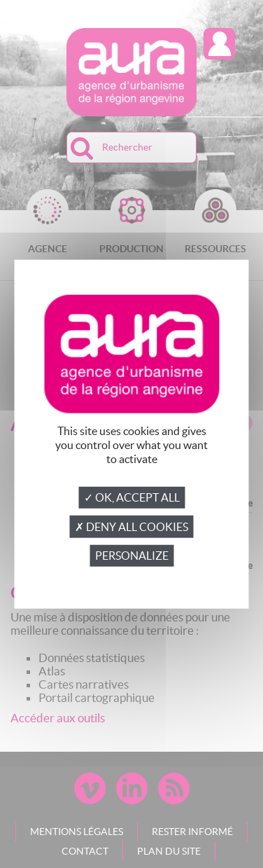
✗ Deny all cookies (131, 527)
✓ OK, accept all (132, 497)
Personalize (132, 556)
